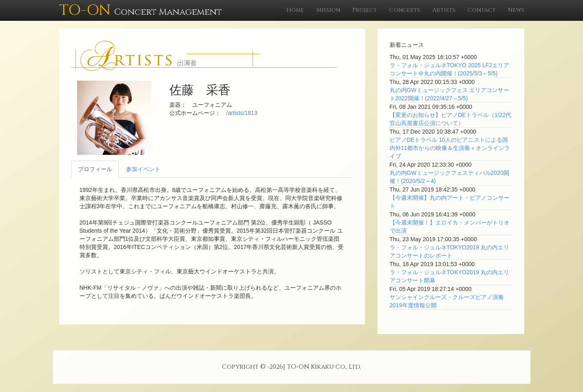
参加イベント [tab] (143, 169)
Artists (444, 10)
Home (295, 10)
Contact (482, 10)
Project (365, 10)
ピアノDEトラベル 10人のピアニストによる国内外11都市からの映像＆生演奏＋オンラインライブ (450, 148)
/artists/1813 (242, 113)
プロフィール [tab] (95, 169)
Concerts (405, 10)
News (516, 10)
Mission (328, 10)
